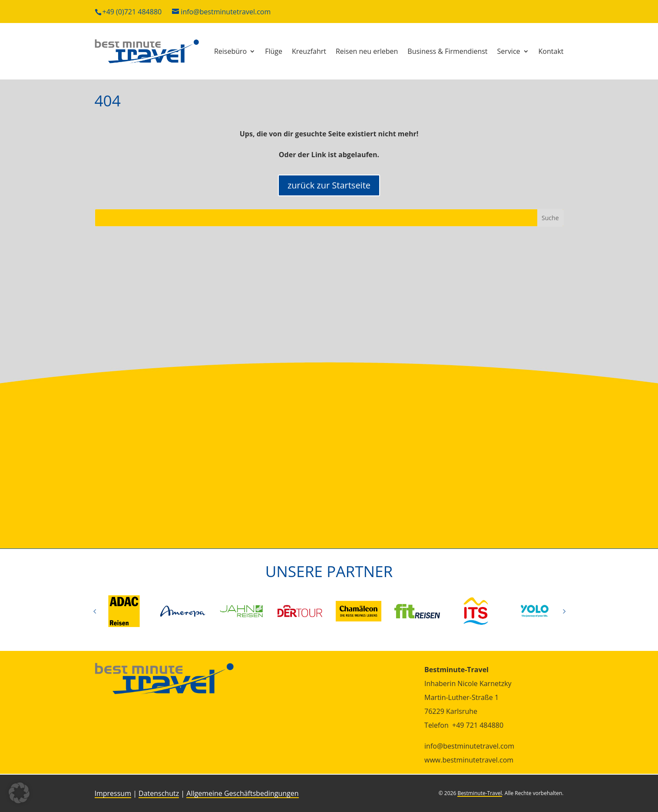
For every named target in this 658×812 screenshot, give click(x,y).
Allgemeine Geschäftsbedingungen (242, 793)
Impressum (113, 793)
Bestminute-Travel (479, 793)
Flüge (274, 51)
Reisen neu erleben (367, 51)
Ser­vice (509, 51)
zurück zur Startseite (329, 185)
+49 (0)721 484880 (132, 12)
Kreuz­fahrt (309, 51)
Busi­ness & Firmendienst (447, 51)
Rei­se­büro (230, 51)
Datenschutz (159, 793)
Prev (95, 611)
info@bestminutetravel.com (226, 12)
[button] (19, 793)
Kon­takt (551, 51)
